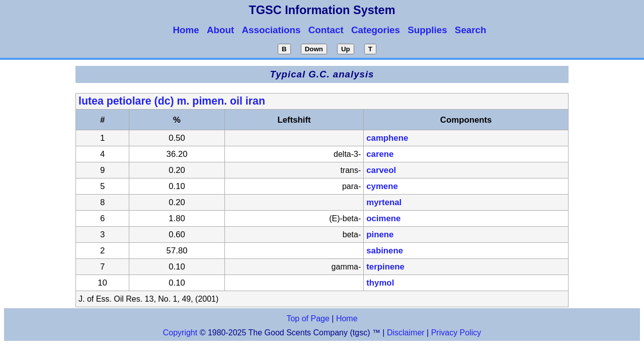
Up (346, 49)
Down (314, 49)
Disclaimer (406, 333)
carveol (381, 170)
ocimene (383, 218)
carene (380, 154)
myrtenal (384, 202)
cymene (382, 186)
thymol (380, 283)
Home (347, 319)
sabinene (385, 251)
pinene (380, 235)
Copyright (180, 333)
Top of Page (308, 319)
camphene (387, 138)
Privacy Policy (455, 333)
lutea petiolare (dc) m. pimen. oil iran (172, 101)
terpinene (385, 267)
